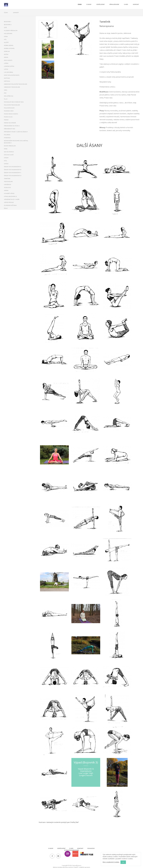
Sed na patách (9, 152)
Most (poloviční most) (12, 75)
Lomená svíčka (9, 66)
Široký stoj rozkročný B (13, 170)
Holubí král (8, 33)
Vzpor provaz (9, 202)
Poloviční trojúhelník (12, 105)
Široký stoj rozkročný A (13, 167)
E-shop (89, 4)
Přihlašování (114, 4)
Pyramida (7, 138)
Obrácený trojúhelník (12, 87)
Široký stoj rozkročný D (13, 176)
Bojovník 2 (8, 25)
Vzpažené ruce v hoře (12, 199)
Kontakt (136, 4)
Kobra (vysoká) (9, 48)
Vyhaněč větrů (9, 193)
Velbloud (7, 187)
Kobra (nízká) (9, 45)
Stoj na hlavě (9, 155)
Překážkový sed (10, 129)
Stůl (6, 161)
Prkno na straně (10, 123)
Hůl (5, 39)
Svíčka (6, 164)
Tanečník (7, 179)
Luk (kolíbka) (8, 72)
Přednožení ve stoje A (12, 126)
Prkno (6, 120)
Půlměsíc (7, 135)
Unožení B (7, 184)
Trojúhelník (8, 182)
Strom (6, 158)
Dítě (5, 28)
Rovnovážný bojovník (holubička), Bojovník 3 (16, 142)
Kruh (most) (8, 60)
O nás (126, 4)
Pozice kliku (8, 117)
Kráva (6, 57)
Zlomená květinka (10, 205)
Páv (5, 93)
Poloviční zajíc (9, 108)
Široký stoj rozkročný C (13, 173)
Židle (6, 208)
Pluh (6, 99)
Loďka (6, 63)
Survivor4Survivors (71, 850)
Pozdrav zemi (9, 111)
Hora (6, 36)
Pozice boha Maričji (11, 114)
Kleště (6, 42)
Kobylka (7, 51)
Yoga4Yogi (91, 848)
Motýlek (7, 78)
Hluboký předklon (11, 31)
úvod (80, 4)
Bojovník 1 (8, 22)
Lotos (6, 69)
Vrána (6, 190)
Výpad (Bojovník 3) (10, 196)
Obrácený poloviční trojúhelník (16, 84)
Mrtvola (7, 81)
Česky (6, 13)
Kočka (6, 54)
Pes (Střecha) (9, 96)
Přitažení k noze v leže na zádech (16, 132)
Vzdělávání (100, 4)
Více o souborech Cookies (111, 862)
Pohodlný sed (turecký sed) (14, 102)
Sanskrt (16, 13)
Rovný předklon (10, 146)
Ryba (6, 149)
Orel (6, 90)
